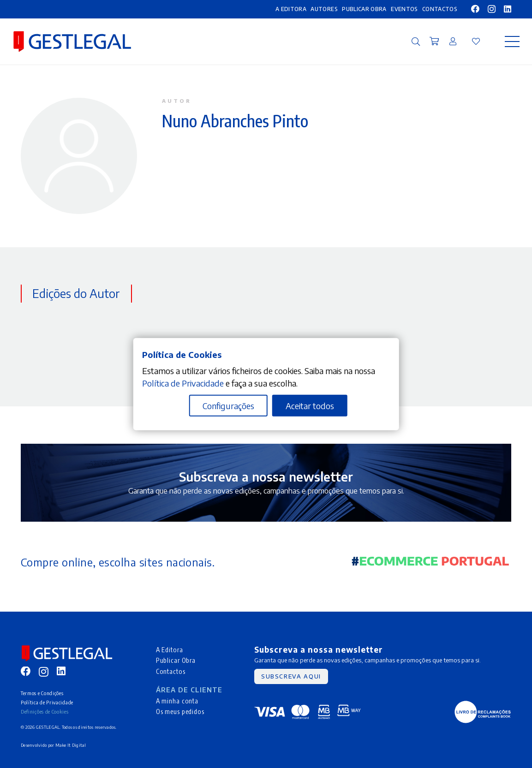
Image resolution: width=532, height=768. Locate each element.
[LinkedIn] (508, 9)
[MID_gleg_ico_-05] (483, 712)
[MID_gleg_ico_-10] (72, 42)
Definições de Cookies (45, 711)
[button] (416, 42)
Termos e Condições (42, 693)
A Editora (170, 649)
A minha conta (177, 701)
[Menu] (512, 42)
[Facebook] (475, 9)
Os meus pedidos (180, 711)
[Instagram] (492, 9)
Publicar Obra (176, 660)
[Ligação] (453, 41)
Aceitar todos (310, 406)
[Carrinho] (434, 42)
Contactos (171, 671)
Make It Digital (71, 745)
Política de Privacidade (47, 702)
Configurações (228, 406)
